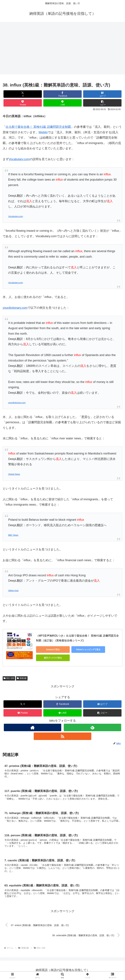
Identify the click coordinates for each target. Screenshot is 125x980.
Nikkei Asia (13, 591)
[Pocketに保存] (23, 103)
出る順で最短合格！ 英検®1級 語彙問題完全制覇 (38, 127)
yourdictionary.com (15, 308)
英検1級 (22, 678)
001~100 (9, 678)
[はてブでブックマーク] (102, 94)
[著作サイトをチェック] (33, 727)
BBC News (13, 535)
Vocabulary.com (19, 159)
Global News (14, 474)
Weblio (43, 132)
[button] (102, 103)
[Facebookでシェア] (62, 94)
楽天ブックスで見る (51, 658)
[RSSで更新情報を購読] (62, 736)
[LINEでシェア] (62, 103)
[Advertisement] (62, 49)
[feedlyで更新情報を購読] (92, 727)
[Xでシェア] (23, 94)
